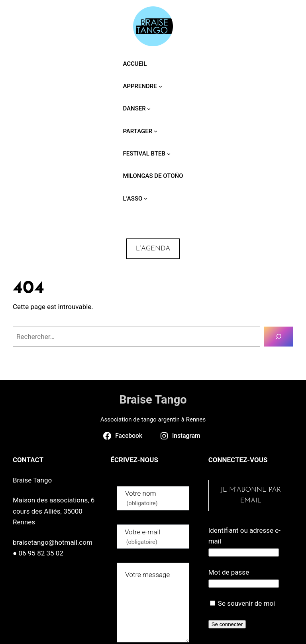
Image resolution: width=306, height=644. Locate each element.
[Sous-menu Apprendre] (160, 86)
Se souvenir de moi (243, 603)
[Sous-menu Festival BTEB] (169, 153)
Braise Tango (153, 400)
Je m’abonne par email (251, 495)
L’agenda (153, 249)
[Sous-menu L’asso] (146, 198)
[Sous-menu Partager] (156, 131)
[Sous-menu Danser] (149, 109)
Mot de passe (229, 572)
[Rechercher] (279, 337)
